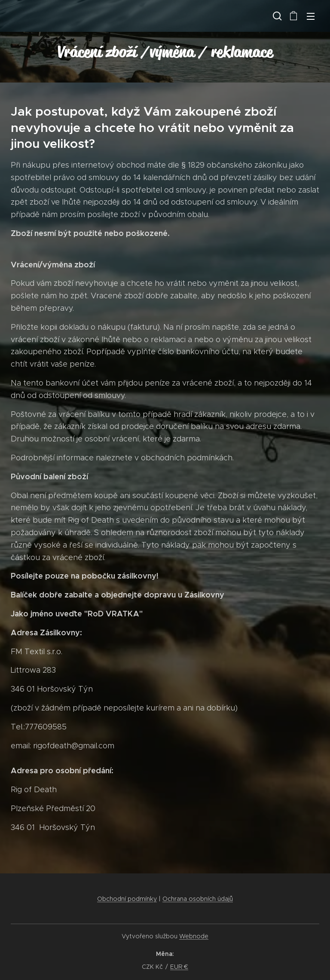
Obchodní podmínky (127, 899)
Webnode (194, 936)
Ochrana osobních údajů (198, 899)
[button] (276, 16)
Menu (311, 16)
